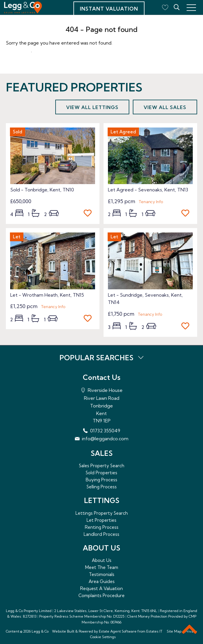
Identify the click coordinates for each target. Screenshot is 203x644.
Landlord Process (102, 534)
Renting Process (102, 527)
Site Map (174, 631)
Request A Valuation (102, 588)
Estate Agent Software (118, 631)
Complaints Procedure (102, 595)
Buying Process (102, 480)
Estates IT (154, 631)
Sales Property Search (102, 466)
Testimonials (102, 574)
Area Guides (102, 581)
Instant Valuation (109, 9)
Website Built (63, 631)
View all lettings (92, 107)
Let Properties (102, 520)
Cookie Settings (103, 637)
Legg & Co (40, 631)
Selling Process (102, 487)
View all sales (165, 107)
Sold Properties (102, 473)
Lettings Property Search (102, 513)
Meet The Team (102, 567)
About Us (102, 560)
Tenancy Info (151, 202)
